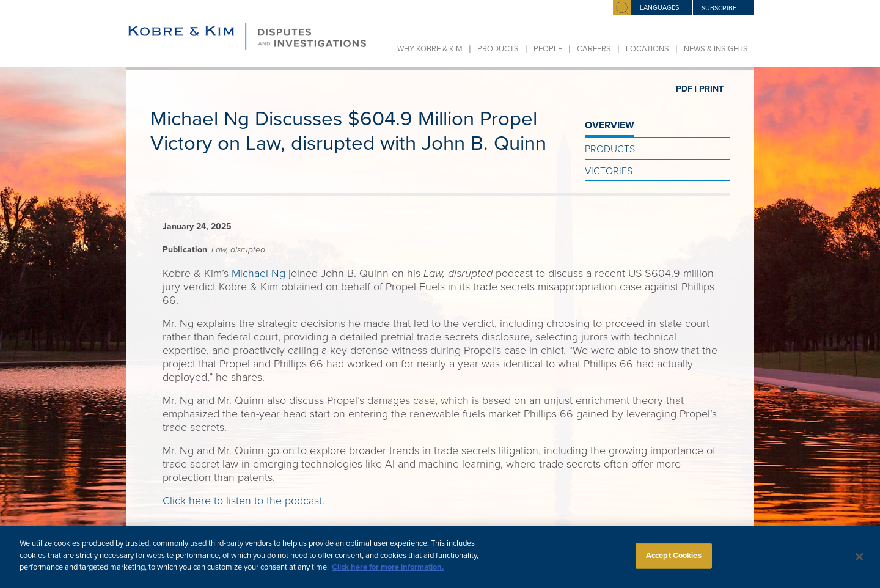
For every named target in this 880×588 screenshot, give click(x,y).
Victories (609, 171)
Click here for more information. (388, 573)
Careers (594, 49)
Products (498, 49)
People (548, 49)
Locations (647, 49)
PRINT (711, 89)
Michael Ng (258, 273)
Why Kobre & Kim (430, 49)
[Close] (860, 562)
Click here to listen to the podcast (242, 501)
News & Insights (716, 49)
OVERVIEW (610, 125)
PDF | (686, 89)
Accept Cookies (674, 561)
